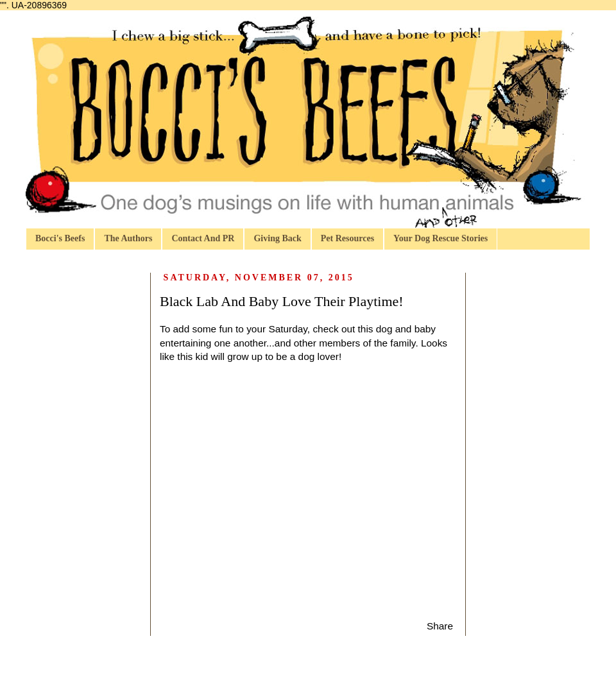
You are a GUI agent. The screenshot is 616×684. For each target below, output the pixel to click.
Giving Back (277, 238)
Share (440, 626)
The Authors (128, 238)
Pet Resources (347, 238)
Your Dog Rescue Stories (441, 238)
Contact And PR (203, 238)
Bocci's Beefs (60, 238)
